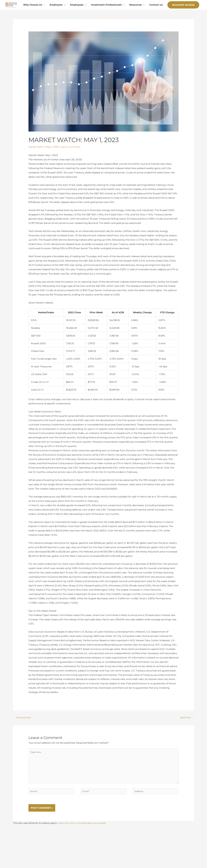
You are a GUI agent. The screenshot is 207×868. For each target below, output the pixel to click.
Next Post (187, 736)
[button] (183, 23)
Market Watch (37, 165)
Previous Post (23, 736)
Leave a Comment (72, 165)
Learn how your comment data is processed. (83, 845)
